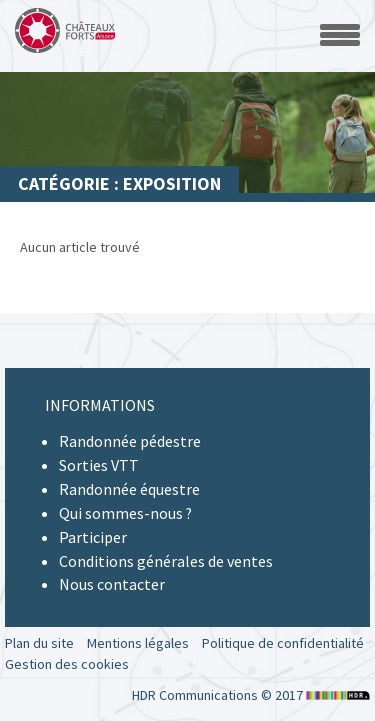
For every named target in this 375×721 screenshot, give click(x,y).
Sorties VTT (99, 465)
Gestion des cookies (67, 664)
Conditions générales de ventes (166, 561)
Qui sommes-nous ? (125, 513)
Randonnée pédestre (130, 441)
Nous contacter (112, 584)
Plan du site (39, 643)
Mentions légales (138, 643)
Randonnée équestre (129, 489)
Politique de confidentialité (283, 643)
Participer (93, 537)
